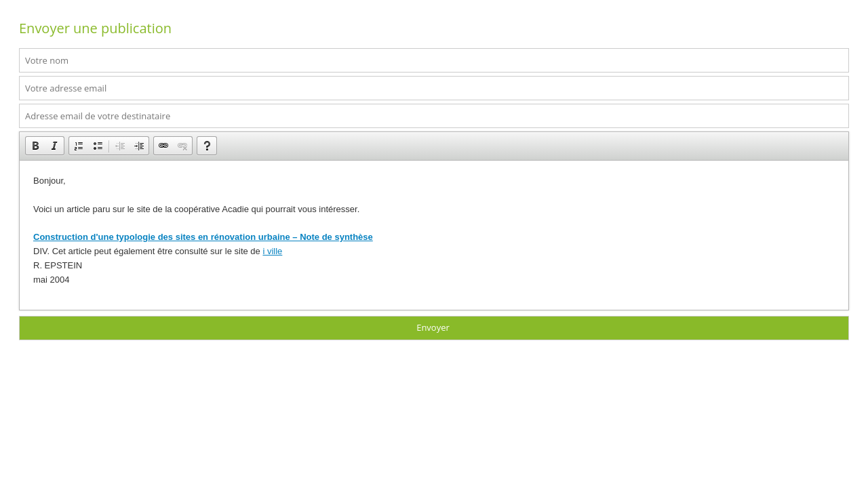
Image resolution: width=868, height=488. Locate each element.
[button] (35, 146)
